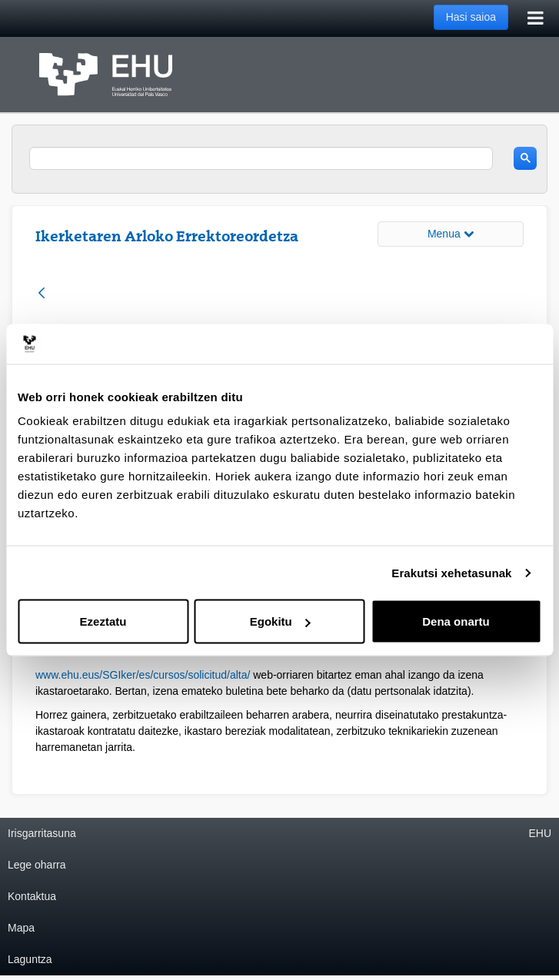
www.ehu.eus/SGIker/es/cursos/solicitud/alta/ (143, 675)
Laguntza (30, 959)
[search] (261, 158)
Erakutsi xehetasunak (451, 572)
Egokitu (280, 621)
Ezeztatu (103, 621)
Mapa (21, 928)
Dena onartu (456, 621)
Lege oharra (37, 865)
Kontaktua (32, 896)
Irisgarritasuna (42, 833)
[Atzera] (42, 294)
